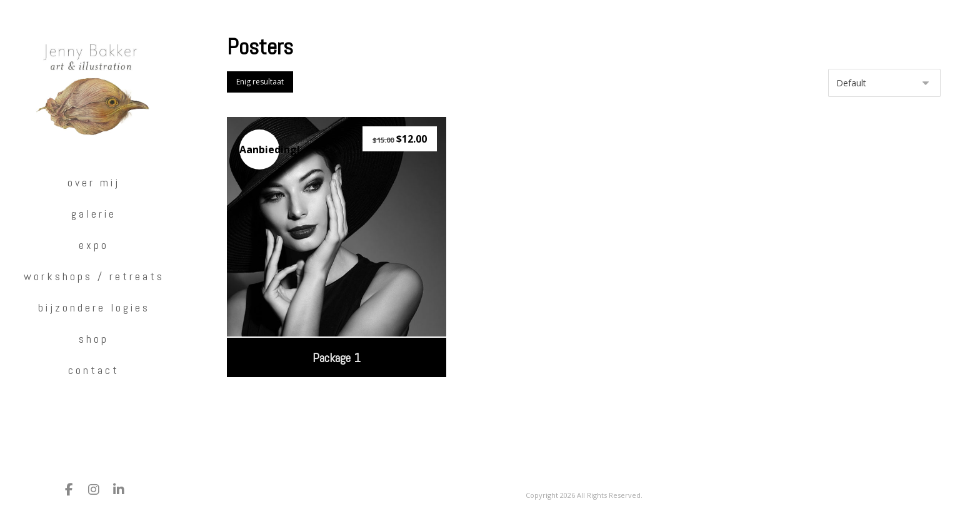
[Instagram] (94, 490)
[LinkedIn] (119, 490)
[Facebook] (69, 490)
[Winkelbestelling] (884, 83)
